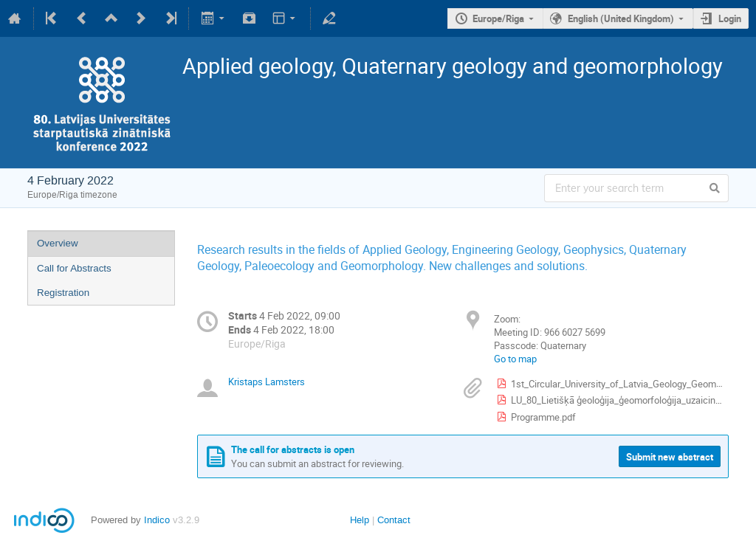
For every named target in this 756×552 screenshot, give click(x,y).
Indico (157, 520)
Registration (63, 293)
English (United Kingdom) (621, 18)
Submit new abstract (670, 457)
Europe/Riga (498, 18)
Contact (394, 520)
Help (360, 520)
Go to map (515, 359)
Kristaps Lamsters (267, 382)
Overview (58, 243)
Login (730, 18)
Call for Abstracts (74, 268)
